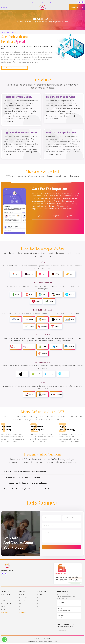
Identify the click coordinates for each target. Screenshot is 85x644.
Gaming (21, 610)
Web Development (6, 598)
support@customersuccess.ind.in (65, 618)
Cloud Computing (6, 610)
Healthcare (14, 32)
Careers (39, 604)
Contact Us (40, 607)
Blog (38, 601)
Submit (62, 548)
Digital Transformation (7, 604)
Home (3, 32)
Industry (8, 32)
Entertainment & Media (25, 604)
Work (38, 598)
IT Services (4, 607)
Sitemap (37, 639)
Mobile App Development (7, 595)
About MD (40, 595)
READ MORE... (23, 613)
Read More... (5, 613)
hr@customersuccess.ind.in (64, 611)
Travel (21, 607)
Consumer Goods (23, 601)
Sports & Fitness (23, 595)
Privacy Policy (46, 639)
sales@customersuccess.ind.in (65, 604)
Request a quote (77, 7)
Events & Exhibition (24, 598)
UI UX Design (4, 601)
